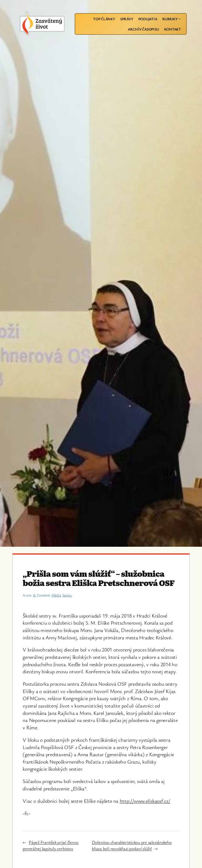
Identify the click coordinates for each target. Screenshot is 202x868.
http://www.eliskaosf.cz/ (145, 801)
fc (35, 595)
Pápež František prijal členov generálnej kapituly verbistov (51, 845)
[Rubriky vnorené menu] (180, 19)
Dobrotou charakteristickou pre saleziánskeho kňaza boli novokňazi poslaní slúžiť (132, 845)
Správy (67, 595)
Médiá (56, 595)
